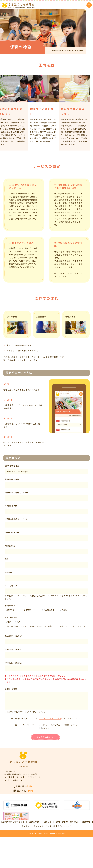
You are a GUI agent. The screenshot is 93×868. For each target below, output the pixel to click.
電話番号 (10, 574)
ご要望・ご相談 (13, 691)
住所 (8, 561)
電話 (11, 624)
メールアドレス (13, 587)
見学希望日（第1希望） (16, 638)
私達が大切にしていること (32, 833)
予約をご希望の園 (14, 468)
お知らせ (67, 833)
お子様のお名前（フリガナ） (18, 521)
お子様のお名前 (13, 508)
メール (23, 624)
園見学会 (13, 612)
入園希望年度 (12, 548)
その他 (66, 612)
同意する (46, 730)
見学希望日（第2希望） (16, 651)
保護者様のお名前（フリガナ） (19, 494)
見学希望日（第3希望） (16, 664)
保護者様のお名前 (14, 481)
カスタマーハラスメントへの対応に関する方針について (46, 842)
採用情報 (60, 838)
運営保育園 (53, 833)
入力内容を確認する (45, 739)
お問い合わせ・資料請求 (40, 838)
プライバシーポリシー (50, 720)
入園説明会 (52, 612)
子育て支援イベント (32, 612)
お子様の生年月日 (14, 534)
